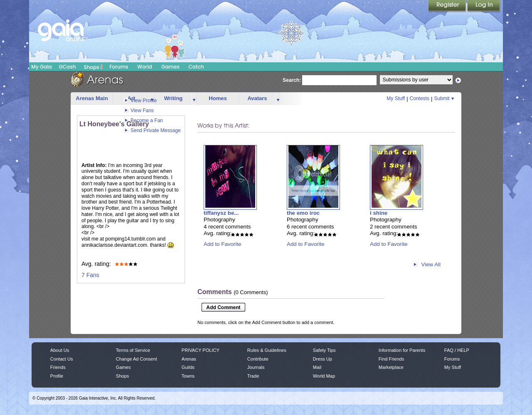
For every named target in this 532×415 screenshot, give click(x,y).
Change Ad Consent (137, 359)
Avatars (257, 98)
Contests (420, 98)
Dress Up (323, 359)
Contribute (258, 359)
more (194, 99)
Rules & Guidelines (267, 350)
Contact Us (62, 359)
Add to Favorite (222, 244)
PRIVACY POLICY (201, 350)
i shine (379, 213)
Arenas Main (92, 98)
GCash (68, 67)
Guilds (188, 367)
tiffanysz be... (221, 213)
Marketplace (391, 367)
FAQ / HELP (457, 350)
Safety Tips (324, 350)
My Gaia (41, 67)
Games (170, 67)
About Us (60, 350)
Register (448, 6)
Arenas (189, 359)
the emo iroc (303, 213)
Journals (256, 367)
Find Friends (391, 359)
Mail (317, 367)
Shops (93, 67)
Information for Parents (402, 350)
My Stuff (396, 98)
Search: (292, 80)
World (145, 67)
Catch (196, 67)
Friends (58, 367)
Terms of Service (133, 350)
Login (484, 6)
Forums (119, 67)
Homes (218, 98)
